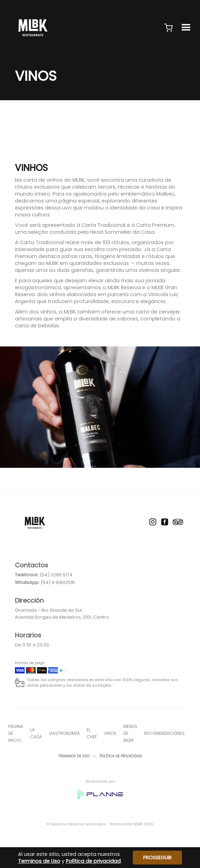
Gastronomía (64, 733)
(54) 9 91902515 (58, 582)
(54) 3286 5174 (56, 575)
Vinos (110, 733)
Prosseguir (157, 858)
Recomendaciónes (164, 733)
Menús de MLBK (130, 733)
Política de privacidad (121, 756)
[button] (168, 28)
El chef (92, 733)
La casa (36, 733)
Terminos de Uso (74, 756)
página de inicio (16, 733)
